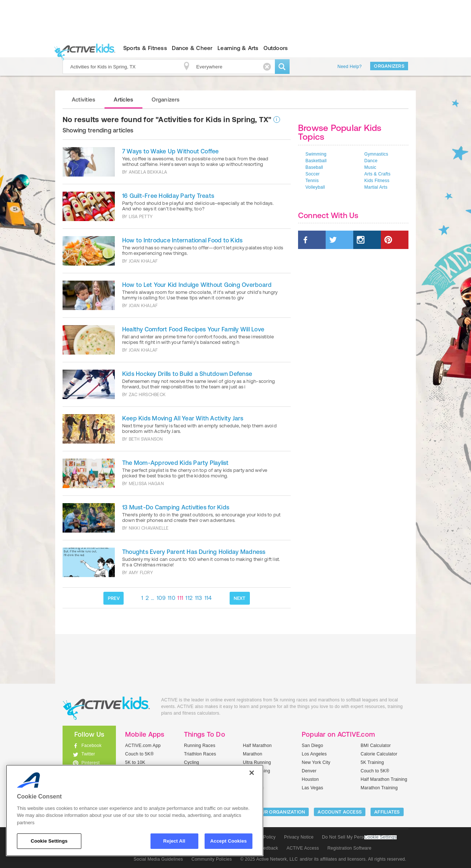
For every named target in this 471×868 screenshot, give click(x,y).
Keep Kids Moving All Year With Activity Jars (183, 418)
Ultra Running (257, 762)
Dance (371, 161)
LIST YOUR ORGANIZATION (275, 812)
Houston (310, 779)
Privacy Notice (299, 837)
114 (208, 598)
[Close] (252, 773)
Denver (309, 771)
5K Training (372, 762)
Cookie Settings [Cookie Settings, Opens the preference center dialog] (49, 841)
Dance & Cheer (192, 48)
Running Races (200, 746)
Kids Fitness (377, 181)
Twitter (88, 754)
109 (161, 598)
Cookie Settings (380, 837)
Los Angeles (314, 754)
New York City (316, 762)
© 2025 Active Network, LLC (269, 859)
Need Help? (350, 67)
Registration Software (350, 848)
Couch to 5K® (139, 754)
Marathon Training (379, 788)
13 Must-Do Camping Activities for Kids (176, 507)
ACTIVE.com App (143, 746)
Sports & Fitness (145, 48)
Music (370, 167)
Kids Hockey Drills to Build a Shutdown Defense (187, 374)
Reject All (174, 841)
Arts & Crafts (377, 174)
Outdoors (276, 48)
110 (171, 598)
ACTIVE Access (303, 848)
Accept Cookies (228, 841)
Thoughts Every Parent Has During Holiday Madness (194, 552)
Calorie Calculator (379, 754)
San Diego (312, 746)
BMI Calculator (376, 746)
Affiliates (387, 812)
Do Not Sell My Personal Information (359, 837)
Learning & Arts (238, 48)
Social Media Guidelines (158, 859)
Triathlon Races (200, 754)
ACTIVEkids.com (83, 48)
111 (180, 598)
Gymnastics (376, 154)
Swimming (316, 154)
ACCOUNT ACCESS (340, 812)
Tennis (312, 181)
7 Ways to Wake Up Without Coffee (171, 151)
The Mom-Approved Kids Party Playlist (176, 463)
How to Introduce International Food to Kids (182, 240)
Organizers (389, 66)
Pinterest (91, 763)
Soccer (313, 174)
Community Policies (212, 859)
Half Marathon (257, 746)
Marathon (253, 754)
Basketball (316, 161)
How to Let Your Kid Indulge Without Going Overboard (197, 285)
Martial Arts (376, 187)
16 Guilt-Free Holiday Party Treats (168, 196)
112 (189, 598)
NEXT (240, 598)
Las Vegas (312, 788)
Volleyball (315, 187)
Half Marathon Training (384, 779)
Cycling (192, 762)
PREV (114, 598)
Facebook (91, 746)
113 (199, 598)
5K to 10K (135, 762)
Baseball (314, 167)
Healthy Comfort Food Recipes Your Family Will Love (193, 329)
